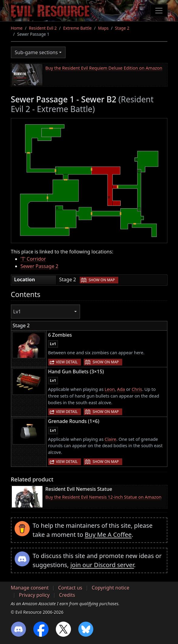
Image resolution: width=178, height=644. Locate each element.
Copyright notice (110, 588)
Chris (137, 389)
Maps (103, 28)
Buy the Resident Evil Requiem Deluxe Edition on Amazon (104, 68)
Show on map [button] (102, 280)
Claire (110, 439)
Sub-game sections (36, 52)
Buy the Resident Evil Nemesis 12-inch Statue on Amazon (104, 497)
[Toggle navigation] (159, 11)
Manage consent (30, 588)
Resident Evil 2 (43, 28)
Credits (67, 595)
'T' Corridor (33, 259)
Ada (121, 389)
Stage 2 (122, 28)
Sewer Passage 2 (40, 266)
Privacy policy (34, 595)
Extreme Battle (77, 28)
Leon (110, 389)
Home (17, 28)
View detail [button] (67, 362)
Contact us (70, 588)
